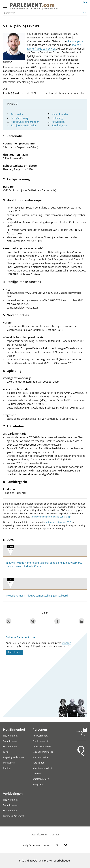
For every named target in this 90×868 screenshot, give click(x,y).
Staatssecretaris (41, 779)
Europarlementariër (43, 752)
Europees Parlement (14, 816)
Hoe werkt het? (40, 736)
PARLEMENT (32, 5)
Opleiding (57, 118)
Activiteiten (58, 122)
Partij (6, 752)
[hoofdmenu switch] (5, 7)
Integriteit (38, 784)
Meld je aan (14, 652)
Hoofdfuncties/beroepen (25, 122)
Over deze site (39, 835)
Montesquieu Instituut (45, 8)
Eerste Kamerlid (41, 741)
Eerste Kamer (10, 746)
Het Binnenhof (14, 729)
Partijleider (38, 763)
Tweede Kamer (11, 741)
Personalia (17, 114)
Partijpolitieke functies (24, 125)
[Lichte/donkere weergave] (86, 3)
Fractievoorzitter (41, 757)
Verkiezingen (13, 793)
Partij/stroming (19, 118)
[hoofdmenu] (5, 7)
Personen (40, 729)
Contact (55, 835)
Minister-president (42, 768)
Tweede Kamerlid (42, 746)
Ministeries (9, 763)
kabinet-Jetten (76, 41)
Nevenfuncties (60, 114)
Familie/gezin (59, 125)
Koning (7, 768)
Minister (37, 773)
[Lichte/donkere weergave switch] (86, 2)
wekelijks (66, 643)
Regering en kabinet (14, 757)
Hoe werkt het (10, 736)
